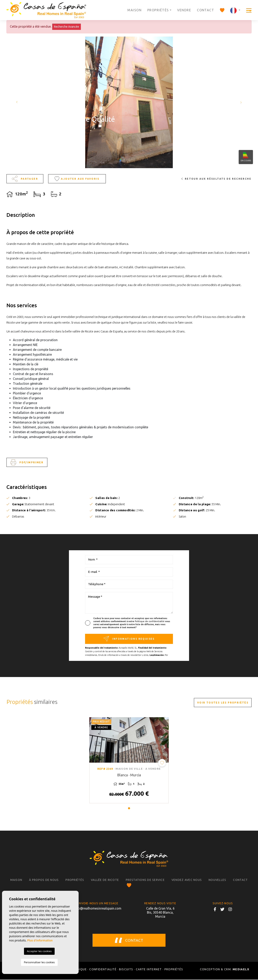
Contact (205, 10)
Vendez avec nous (187, 880)
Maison (134, 10)
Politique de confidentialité (150, 621)
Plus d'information (40, 940)
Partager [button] (25, 179)
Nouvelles (217, 880)
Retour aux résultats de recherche (216, 179)
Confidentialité (103, 970)
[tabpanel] (129, 760)
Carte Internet (149, 970)
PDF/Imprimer (27, 462)
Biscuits (126, 970)
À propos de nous (44, 880)
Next (242, 102)
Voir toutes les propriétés (223, 703)
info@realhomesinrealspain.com (98, 909)
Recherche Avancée (67, 27)
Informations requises (129, 639)
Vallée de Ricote (105, 880)
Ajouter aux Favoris (77, 179)
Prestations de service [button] (145, 880)
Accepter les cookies (39, 951)
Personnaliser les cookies (39, 962)
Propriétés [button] (158, 10)
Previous (16, 102)
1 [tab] (129, 809)
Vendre (184, 10)
